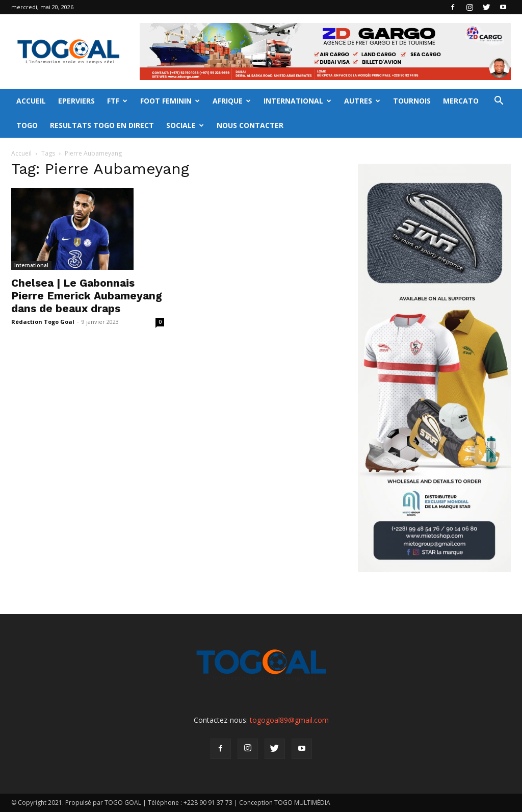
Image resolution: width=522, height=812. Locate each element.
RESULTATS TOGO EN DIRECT (102, 125)
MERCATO (461, 101)
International (31, 265)
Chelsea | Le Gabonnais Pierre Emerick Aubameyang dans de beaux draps (87, 296)
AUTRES (362, 101)
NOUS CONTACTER (250, 125)
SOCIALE (185, 125)
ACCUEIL (31, 101)
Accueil (21, 153)
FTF (117, 101)
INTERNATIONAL (297, 101)
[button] (499, 102)
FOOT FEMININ (170, 101)
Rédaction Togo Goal (43, 322)
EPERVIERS (76, 101)
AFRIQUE (232, 101)
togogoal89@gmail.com (289, 720)
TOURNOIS (412, 101)
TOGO (27, 125)
